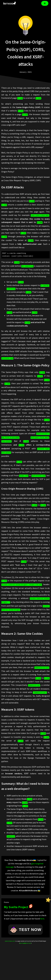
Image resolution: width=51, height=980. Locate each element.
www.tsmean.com (10, 930)
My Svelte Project (18, 896)
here (42, 908)
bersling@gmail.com (25, 932)
